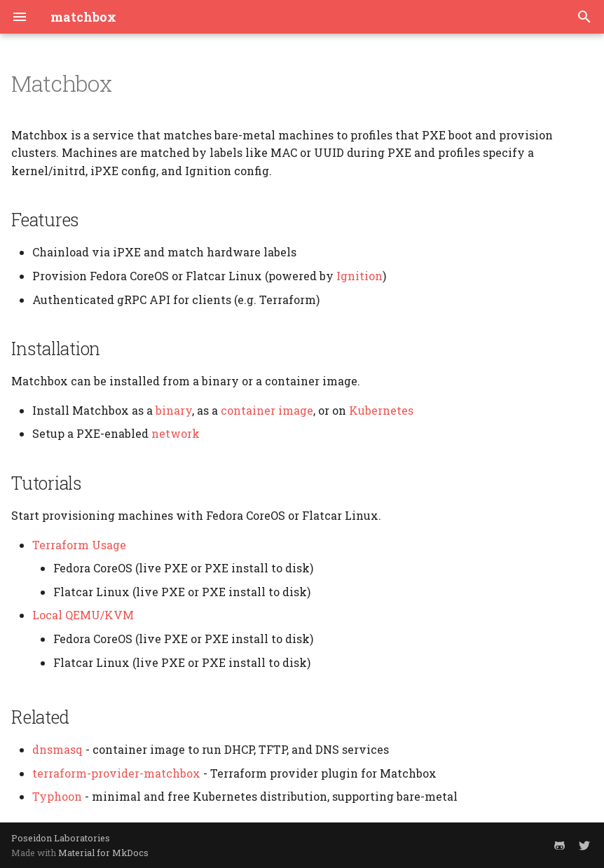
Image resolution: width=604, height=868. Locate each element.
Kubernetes (381, 410)
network (176, 433)
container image (267, 410)
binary (174, 410)
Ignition (359, 276)
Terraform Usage (79, 545)
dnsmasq (57, 749)
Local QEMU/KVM (83, 615)
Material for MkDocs (103, 853)
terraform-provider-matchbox (116, 773)
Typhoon (57, 796)
